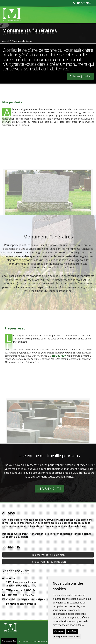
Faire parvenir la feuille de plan (48, 562)
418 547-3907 (27, 595)
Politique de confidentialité (21, 604)
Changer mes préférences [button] (67, 637)
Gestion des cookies (9, 641)
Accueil (5, 41)
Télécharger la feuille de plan (48, 555)
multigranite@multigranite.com (36, 599)
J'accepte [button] (59, 631)
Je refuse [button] (72, 631)
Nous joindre (80, 76)
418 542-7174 (82, 3)
